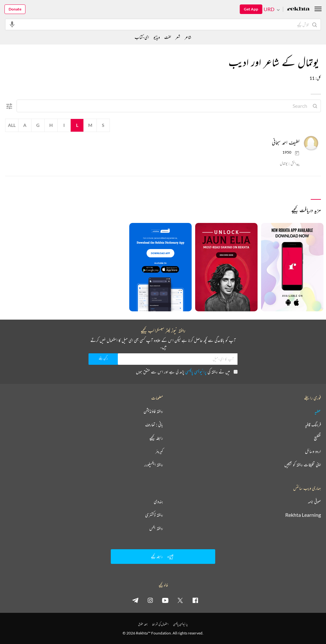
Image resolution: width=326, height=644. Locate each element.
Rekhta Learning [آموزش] (303, 515)
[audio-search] (12, 24)
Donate (15, 9)
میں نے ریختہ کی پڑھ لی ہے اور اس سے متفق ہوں (187, 372)
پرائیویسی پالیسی (196, 372)
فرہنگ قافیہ (313, 425)
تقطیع (317, 438)
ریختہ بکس (156, 528)
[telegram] (135, 600)
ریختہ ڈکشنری (154, 515)
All (12, 125)
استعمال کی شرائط (160, 624)
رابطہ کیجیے (156, 438)
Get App (251, 9)
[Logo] (298, 9)
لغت (168, 37)
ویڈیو (157, 37)
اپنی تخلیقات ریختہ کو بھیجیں (303, 465)
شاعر (188, 37)
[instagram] (150, 600)
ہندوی (158, 502)
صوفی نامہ (314, 502)
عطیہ (318, 411)
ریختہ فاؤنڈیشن (153, 411)
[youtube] (165, 600)
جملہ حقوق (143, 624)
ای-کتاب (142, 37)
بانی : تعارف (154, 425)
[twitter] (180, 600)
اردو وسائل (313, 451)
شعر (178, 37)
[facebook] (195, 600)
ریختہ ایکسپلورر (154, 465)
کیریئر (159, 451)
